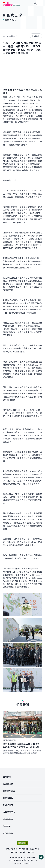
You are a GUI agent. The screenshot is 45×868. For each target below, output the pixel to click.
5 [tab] (25, 759)
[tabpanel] (22, 733)
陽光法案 (14, 852)
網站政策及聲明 (11, 849)
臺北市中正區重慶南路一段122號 (26, 860)
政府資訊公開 (23, 849)
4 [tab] (20, 759)
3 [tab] (15, 759)
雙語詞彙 (23, 852)
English (36, 36)
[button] (41, 857)
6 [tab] (29, 759)
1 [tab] (5, 759)
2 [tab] (10, 759)
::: (2, 1)
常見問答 (31, 852)
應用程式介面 (35, 849)
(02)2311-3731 (25, 863)
